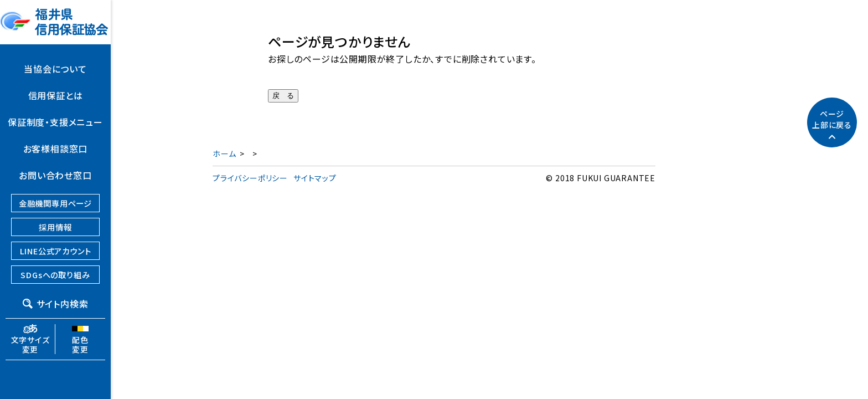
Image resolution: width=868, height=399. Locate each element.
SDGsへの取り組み (55, 275)
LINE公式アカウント (56, 251)
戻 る (283, 96)
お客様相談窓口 (56, 149)
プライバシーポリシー (250, 178)
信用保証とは (56, 95)
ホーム (224, 154)
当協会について (55, 69)
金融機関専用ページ (55, 203)
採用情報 (55, 227)
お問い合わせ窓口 (55, 175)
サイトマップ (315, 178)
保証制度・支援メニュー (55, 122)
